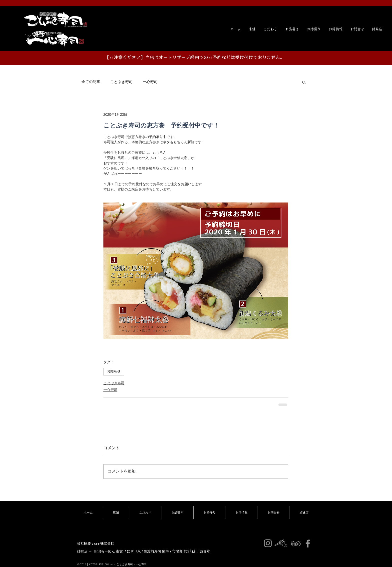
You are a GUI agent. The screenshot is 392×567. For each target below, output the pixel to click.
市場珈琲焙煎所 (184, 551)
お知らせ (114, 372)
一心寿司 (150, 82)
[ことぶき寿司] (296, 543)
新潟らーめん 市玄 (108, 551)
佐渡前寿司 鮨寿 (156, 551)
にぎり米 (134, 551)
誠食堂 (205, 551)
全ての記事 (91, 82)
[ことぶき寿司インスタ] (268, 543)
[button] (377, 29)
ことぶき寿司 (121, 82)
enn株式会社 (104, 543)
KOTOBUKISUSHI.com (102, 565)
